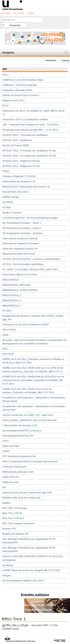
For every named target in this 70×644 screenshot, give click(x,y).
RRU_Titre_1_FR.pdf (15, 625)
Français (65, 60)
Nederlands (51, 60)
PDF (5, 69)
